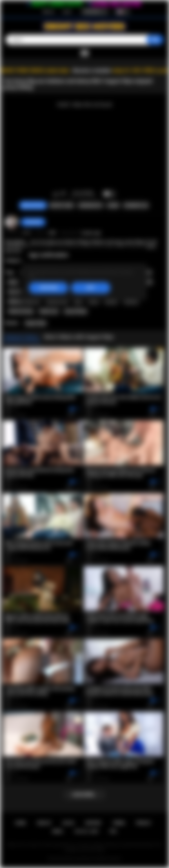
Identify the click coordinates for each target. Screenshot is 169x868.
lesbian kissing (21, 311)
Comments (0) (136, 205)
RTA (113, 831)
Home (20, 823)
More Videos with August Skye (79, 337)
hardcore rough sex (24, 301)
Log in (67, 12)
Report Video (62, 205)
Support (93, 823)
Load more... (85, 795)
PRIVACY (144, 823)
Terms (119, 823)
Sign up (48, 12)
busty (13, 282)
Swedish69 (33, 222)
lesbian (111, 301)
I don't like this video (63, 194)
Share (113, 205)
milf (148, 282)
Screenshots (91, 205)
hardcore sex (57, 301)
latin (78, 301)
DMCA (58, 831)
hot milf (15, 292)
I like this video (56, 194)
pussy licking (75, 311)
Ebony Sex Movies (79, 859)
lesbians (131, 301)
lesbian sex (49, 311)
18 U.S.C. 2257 (86, 831)
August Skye (35, 323)
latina (94, 301)
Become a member (92, 71)
